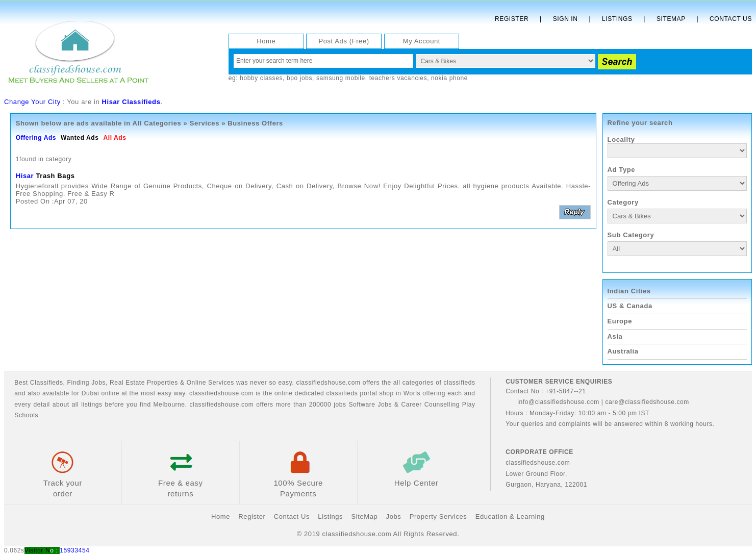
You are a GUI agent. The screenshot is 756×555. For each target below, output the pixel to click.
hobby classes (261, 78)
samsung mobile (341, 78)
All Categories (157, 123)
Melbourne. (170, 405)
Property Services (438, 516)
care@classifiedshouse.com (647, 402)
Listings (617, 19)
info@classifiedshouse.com (552, 402)
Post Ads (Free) (344, 41)
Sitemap (671, 19)
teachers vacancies (398, 78)
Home (266, 41)
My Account (422, 41)
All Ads (115, 138)
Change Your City (32, 102)
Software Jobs (370, 405)
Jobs (98, 383)
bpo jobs (299, 78)
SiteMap (364, 516)
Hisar (25, 176)
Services (205, 123)
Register (512, 19)
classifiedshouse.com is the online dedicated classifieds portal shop (292, 393)
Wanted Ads (80, 138)
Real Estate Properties (144, 383)
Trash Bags (55, 176)
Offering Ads (36, 138)
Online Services (210, 383)
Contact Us (731, 19)
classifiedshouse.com (221, 405)
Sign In (565, 19)
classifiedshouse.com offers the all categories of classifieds (385, 383)
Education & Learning (510, 516)
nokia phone (449, 78)
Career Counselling (431, 405)
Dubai (90, 393)
